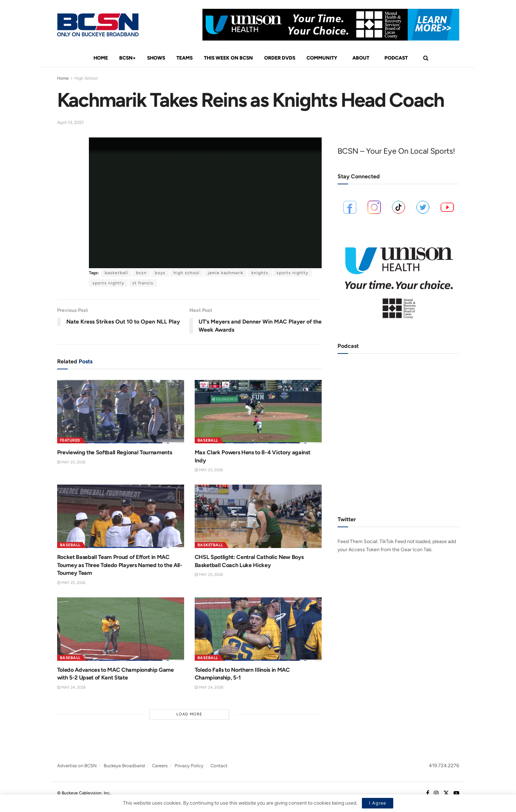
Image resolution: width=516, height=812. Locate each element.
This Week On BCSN (228, 58)
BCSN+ (128, 58)
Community (322, 58)
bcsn (141, 273)
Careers (160, 766)
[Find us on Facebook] (428, 793)
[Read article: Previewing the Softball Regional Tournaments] (121, 412)
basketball (116, 273)
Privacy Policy (189, 766)
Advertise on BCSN (77, 766)
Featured (70, 440)
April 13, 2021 (70, 122)
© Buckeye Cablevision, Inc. (84, 793)
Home (101, 58)
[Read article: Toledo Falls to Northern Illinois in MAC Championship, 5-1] (258, 629)
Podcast (396, 58)
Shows (156, 58)
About (361, 58)
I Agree (378, 803)
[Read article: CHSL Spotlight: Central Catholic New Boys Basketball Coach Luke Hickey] (258, 516)
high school (187, 273)
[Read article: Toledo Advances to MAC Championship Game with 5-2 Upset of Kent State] (121, 629)
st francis (143, 283)
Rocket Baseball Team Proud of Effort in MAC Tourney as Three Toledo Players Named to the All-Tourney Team (120, 565)
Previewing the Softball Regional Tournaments (115, 452)
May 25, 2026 (71, 462)
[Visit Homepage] (98, 25)
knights (260, 273)
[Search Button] (426, 58)
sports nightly (108, 283)
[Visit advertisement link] (331, 25)
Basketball (210, 545)
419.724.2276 (444, 766)
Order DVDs (280, 58)
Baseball (208, 440)
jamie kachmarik (226, 273)
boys (160, 273)
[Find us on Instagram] (436, 793)
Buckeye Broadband (124, 766)
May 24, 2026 (71, 687)
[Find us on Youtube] (456, 793)
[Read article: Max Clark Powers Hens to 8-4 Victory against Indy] (258, 412)
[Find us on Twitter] (446, 793)
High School (86, 78)
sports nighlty (292, 273)
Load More (189, 714)
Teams (184, 58)
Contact (219, 766)
